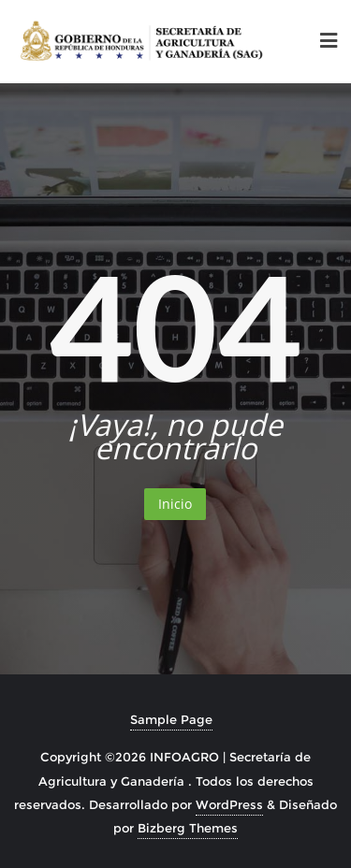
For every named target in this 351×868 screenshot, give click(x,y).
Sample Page (171, 719)
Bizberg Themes (188, 828)
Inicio (175, 504)
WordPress (229, 804)
